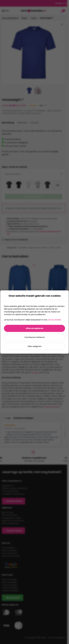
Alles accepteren (35, 328)
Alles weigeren (34, 346)
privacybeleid (54, 320)
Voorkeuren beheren (35, 337)
